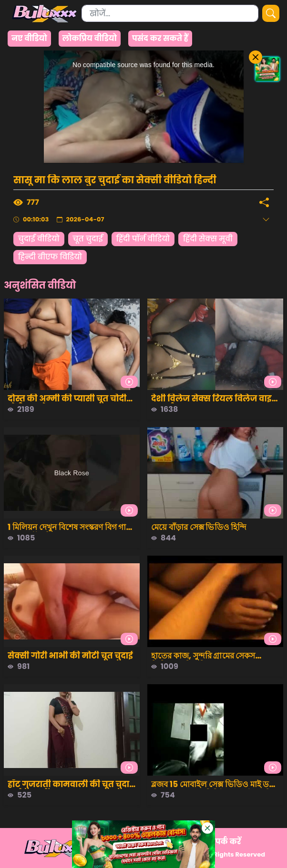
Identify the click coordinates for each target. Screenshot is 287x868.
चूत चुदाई (88, 239)
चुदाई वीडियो (39, 239)
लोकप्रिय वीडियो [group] (90, 38)
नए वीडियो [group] (29, 38)
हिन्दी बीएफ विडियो (50, 257)
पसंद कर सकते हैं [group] (160, 38)
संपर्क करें (225, 842)
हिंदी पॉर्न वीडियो (143, 239)
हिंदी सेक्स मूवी (208, 239)
